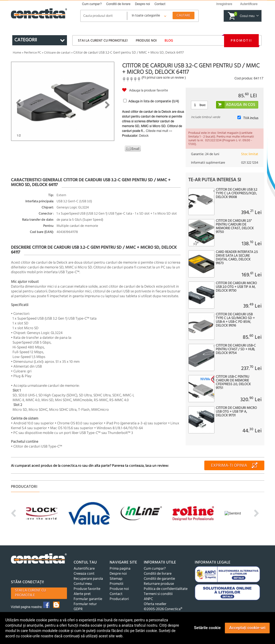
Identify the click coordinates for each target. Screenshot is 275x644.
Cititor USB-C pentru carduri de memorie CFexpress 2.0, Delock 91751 (233, 383)
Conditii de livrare (118, 4)
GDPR (78, 609)
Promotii (241, 41)
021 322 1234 (250, 163)
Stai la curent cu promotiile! (103, 41)
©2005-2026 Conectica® (163, 609)
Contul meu (83, 584)
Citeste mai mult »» (159, 131)
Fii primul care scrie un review (163, 78)
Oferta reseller (155, 604)
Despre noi (142, 4)
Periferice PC (33, 53)
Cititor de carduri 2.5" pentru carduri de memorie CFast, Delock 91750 (235, 227)
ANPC (148, 599)
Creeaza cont (84, 574)
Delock (144, 136)
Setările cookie (207, 628)
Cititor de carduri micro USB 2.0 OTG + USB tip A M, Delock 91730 (236, 287)
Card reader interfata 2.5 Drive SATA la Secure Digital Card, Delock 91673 (237, 258)
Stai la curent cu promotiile (30, 593)
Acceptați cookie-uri (247, 628)
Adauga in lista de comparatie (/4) (154, 101)
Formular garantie (88, 599)
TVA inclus (251, 118)
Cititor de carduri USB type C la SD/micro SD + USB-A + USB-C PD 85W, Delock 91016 (235, 320)
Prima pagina (120, 569)
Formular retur (85, 604)
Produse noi (146, 41)
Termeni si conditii (158, 594)
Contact (160, 4)
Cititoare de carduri (57, 53)
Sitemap (116, 579)
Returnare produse (159, 584)
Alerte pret (82, 594)
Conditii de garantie (159, 579)
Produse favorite (87, 589)
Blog (169, 41)
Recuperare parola (88, 579)
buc (203, 105)
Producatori (119, 599)
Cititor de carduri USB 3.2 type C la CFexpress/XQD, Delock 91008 (236, 194)
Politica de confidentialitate (166, 589)
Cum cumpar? (92, 4)
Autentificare (84, 569)
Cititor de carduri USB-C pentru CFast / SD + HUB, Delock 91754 (236, 349)
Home (17, 53)
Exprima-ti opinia (229, 466)
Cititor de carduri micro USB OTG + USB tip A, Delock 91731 (236, 412)
